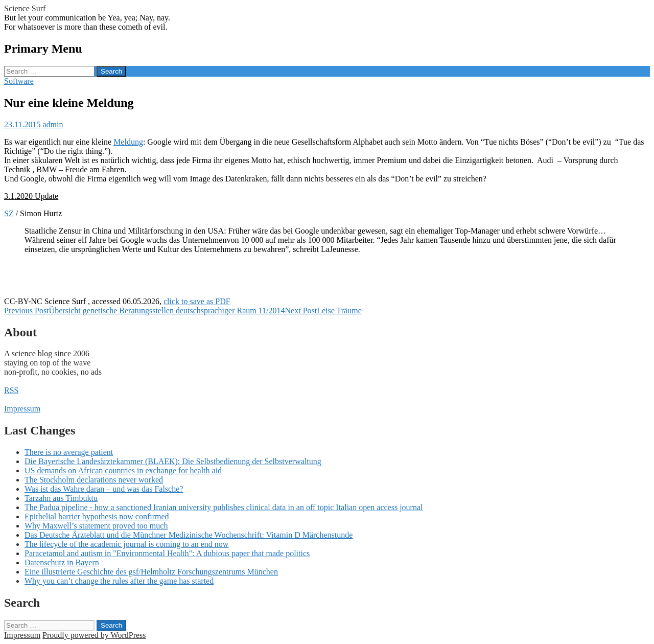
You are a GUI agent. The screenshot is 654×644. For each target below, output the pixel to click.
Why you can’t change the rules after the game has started (119, 581)
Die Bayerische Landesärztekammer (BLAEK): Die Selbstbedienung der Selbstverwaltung (173, 461)
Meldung (128, 142)
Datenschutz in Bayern (62, 562)
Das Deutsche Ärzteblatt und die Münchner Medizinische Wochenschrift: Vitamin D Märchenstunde (189, 535)
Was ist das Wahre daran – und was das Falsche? (104, 489)
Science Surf (25, 8)
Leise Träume (323, 310)
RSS (11, 390)
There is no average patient (69, 452)
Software (19, 81)
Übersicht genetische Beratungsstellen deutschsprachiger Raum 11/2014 (145, 310)
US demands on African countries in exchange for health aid (123, 470)
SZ (9, 213)
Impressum (22, 409)
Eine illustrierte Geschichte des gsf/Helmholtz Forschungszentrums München (151, 572)
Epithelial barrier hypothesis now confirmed (97, 516)
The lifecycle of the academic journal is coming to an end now (126, 544)
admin (53, 124)
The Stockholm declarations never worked (94, 480)
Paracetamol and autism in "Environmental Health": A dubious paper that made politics (167, 553)
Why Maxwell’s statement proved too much (96, 526)
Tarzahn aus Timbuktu (61, 498)
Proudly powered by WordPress (94, 635)
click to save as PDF (197, 301)
